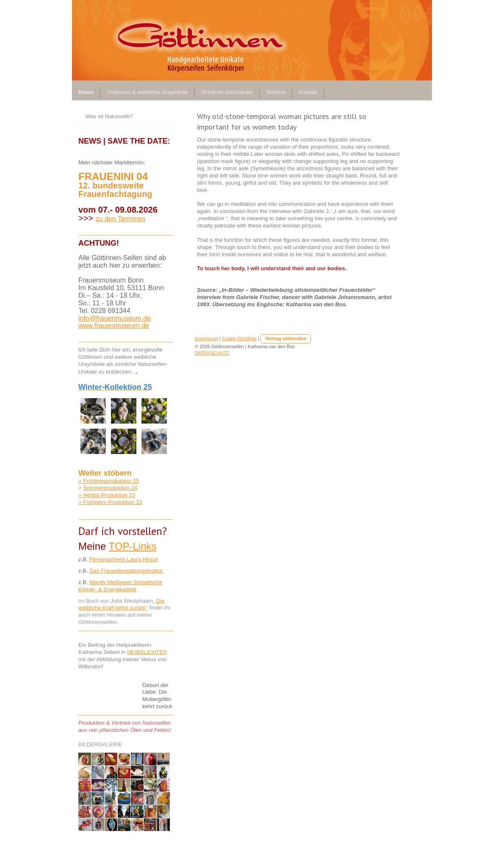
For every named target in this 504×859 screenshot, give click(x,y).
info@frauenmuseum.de (115, 318)
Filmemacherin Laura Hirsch (124, 559)
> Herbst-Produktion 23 (107, 495)
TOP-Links (133, 546)
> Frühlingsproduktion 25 (109, 481)
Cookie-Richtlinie (239, 338)
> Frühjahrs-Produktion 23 (110, 502)
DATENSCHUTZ (212, 353)
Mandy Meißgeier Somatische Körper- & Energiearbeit (120, 586)
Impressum (206, 338)
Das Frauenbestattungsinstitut (127, 571)
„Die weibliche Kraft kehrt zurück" (122, 604)
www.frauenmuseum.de (114, 326)
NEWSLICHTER (147, 652)
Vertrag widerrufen (286, 338)
